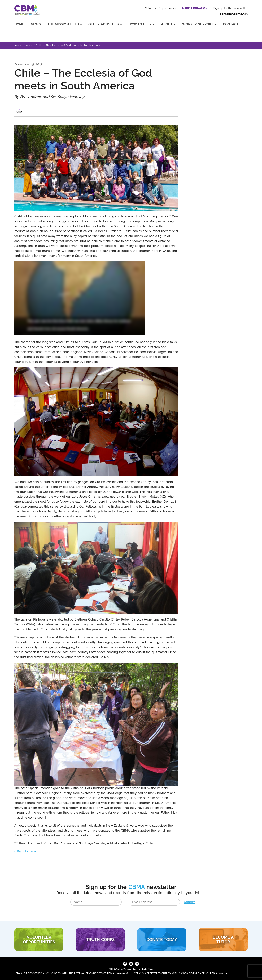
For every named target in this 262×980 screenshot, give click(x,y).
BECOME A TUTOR (223, 940)
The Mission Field (65, 24)
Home (19, 24)
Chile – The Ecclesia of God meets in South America (69, 45)
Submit (189, 902)
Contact (231, 24)
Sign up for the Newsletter (231, 8)
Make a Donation (195, 8)
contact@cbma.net (234, 14)
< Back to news (25, 851)
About (168, 24)
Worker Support (199, 24)
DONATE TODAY (162, 940)
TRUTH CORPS (100, 940)
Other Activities (105, 24)
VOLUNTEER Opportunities (39, 940)
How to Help (141, 24)
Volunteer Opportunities (161, 8)
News (36, 24)
